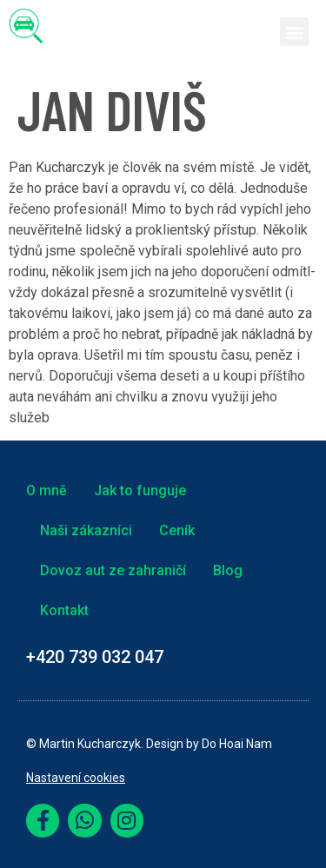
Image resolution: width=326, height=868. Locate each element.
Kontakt (64, 610)
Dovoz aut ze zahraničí (113, 570)
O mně (47, 490)
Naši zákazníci (86, 530)
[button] (294, 32)
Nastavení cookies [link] (76, 778)
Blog (228, 570)
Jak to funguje (140, 490)
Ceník (177, 530)
